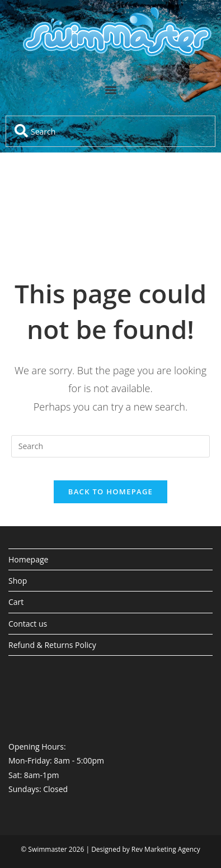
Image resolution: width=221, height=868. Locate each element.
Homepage (28, 559)
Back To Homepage (110, 492)
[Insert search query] (111, 446)
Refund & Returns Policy (52, 645)
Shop (18, 581)
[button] (110, 90)
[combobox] (110, 131)
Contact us (28, 624)
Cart (16, 602)
